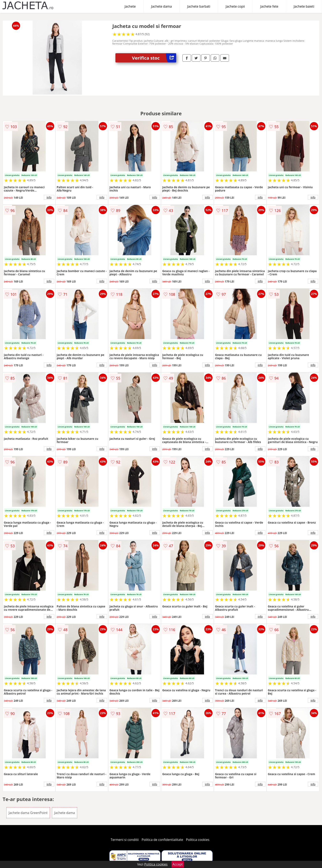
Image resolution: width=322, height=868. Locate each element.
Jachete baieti (304, 6)
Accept (178, 864)
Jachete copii (235, 6)
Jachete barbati (199, 6)
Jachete (130, 6)
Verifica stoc (154, 58)
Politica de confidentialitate (162, 840)
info (49, 197)
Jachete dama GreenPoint (28, 813)
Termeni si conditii (125, 840)
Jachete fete (269, 6)
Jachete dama (162, 6)
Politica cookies (198, 840)
